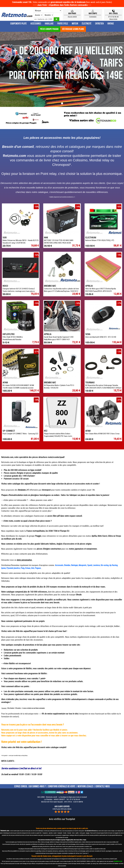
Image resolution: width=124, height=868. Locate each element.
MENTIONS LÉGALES (85, 786)
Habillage (49, 23)
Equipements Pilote (18, 23)
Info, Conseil (113, 13)
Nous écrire (113, 19)
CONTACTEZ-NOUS (103, 786)
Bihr (40, 508)
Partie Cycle (63, 23)
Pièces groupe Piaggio (49, 29)
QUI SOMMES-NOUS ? (37, 786)
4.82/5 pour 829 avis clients (62, 808)
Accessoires (36, 23)
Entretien (99, 23)
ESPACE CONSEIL (21, 786)
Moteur (75, 23)
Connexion (93, 17)
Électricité (87, 23)
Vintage (111, 23)
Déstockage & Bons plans (73, 29)
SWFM (81, 802)
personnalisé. (27, 560)
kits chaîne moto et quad (25, 607)
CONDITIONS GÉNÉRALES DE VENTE (62, 786)
